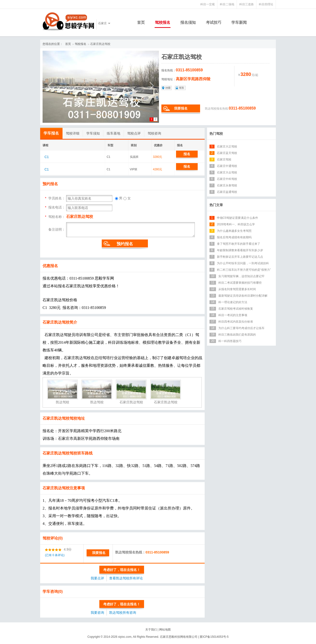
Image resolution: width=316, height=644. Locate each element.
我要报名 (181, 108)
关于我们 (151, 630)
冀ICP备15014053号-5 (214, 637)
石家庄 (102, 23)
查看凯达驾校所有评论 (126, 578)
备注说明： (57, 229)
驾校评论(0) (53, 538)
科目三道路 (246, 4)
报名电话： (57, 207)
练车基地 (114, 133)
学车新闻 (239, 22)
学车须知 (93, 133)
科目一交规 (208, 4)
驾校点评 (134, 133)
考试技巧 (214, 22)
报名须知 (188, 22)
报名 (187, 154)
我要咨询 (97, 613)
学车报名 (51, 133)
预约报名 (125, 244)
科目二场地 (227, 4)
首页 (141, 22)
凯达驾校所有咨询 (123, 613)
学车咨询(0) (53, 592)
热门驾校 (216, 134)
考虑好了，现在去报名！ (122, 570)
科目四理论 (266, 4)
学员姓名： (57, 198)
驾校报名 (163, 22)
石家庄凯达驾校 (100, 44)
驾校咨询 (154, 133)
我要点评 (97, 578)
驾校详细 (73, 133)
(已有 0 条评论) (55, 555)
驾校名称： (57, 217)
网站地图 (165, 630)
